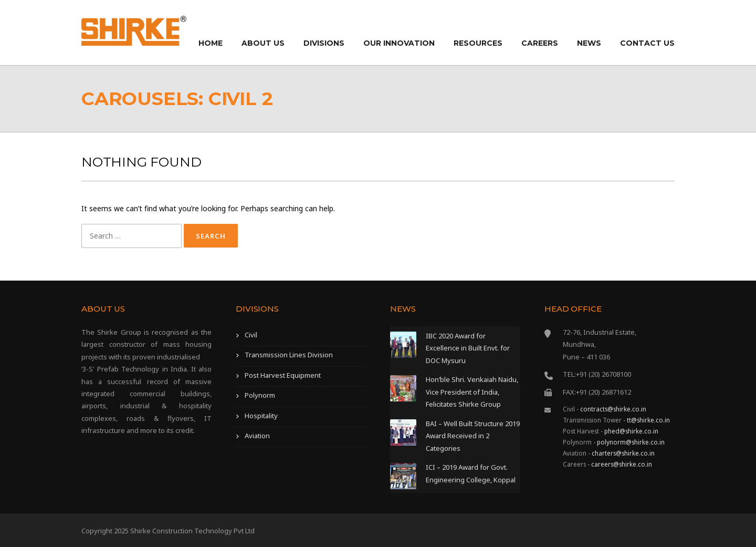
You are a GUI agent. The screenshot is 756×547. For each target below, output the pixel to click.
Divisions (324, 43)
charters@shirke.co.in (623, 453)
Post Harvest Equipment (283, 375)
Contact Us (647, 43)
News (589, 43)
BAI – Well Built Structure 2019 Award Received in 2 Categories (473, 436)
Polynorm (260, 395)
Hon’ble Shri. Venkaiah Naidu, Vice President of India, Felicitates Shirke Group (472, 392)
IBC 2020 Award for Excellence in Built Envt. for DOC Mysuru (468, 348)
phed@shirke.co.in (631, 431)
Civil (251, 335)
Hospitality (261, 416)
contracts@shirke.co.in (613, 409)
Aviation (257, 436)
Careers (540, 43)
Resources (478, 43)
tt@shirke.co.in (648, 420)
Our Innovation (399, 43)
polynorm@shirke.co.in (631, 442)
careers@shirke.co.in (622, 464)
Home (211, 43)
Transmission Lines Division (289, 355)
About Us (263, 43)
